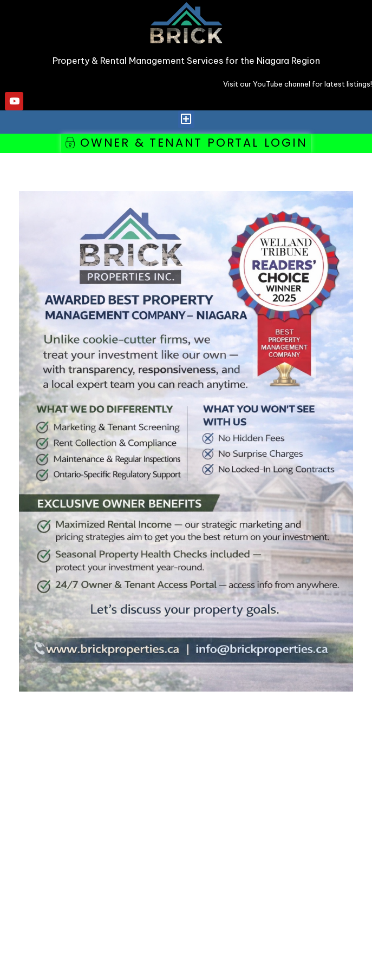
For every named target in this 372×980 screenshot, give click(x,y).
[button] (186, 119)
